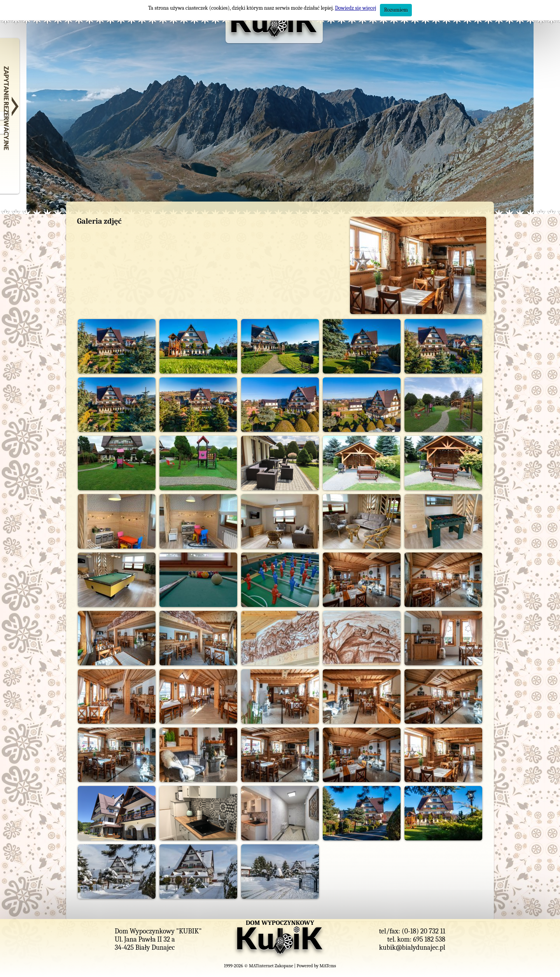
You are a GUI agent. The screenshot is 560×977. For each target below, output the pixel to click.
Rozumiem (396, 10)
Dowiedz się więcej (355, 8)
